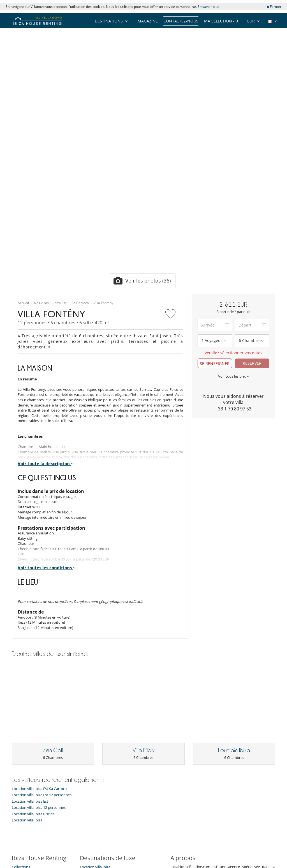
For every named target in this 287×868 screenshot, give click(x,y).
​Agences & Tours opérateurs (35, 776)
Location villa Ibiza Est (30, 640)
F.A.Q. (16, 748)
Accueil (23, 178)
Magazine (148, 21)
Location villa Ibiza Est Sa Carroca (39, 627)
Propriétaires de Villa (115, 843)
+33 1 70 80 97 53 (233, 283)
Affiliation (179, 843)
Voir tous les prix (233, 251)
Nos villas (41, 178)
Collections (21, 706)
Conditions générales (29, 762)
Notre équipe (23, 713)
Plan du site (153, 843)
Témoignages (23, 727)
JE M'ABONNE (123, 822)
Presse (17, 741)
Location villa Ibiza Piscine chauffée (109, 737)
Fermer (274, 7)
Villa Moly (143, 589)
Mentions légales (211, 843)
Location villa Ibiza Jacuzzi (101, 730)
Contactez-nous (181, 21)
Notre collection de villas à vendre (40, 783)
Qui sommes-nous (27, 720)
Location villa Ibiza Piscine (33, 653)
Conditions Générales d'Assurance (40, 769)
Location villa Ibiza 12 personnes (39, 646)
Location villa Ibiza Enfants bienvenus (102, 721)
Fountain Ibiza (234, 589)
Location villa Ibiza (27, 659)
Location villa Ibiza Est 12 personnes (42, 634)
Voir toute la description (46, 338)
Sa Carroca (80, 178)
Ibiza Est (60, 178)
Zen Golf (53, 589)
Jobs (15, 734)
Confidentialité (24, 755)
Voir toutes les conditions (47, 442)
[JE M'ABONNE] (59, 822)
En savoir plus (208, 7)
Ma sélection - (221, 21)
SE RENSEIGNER (215, 238)
